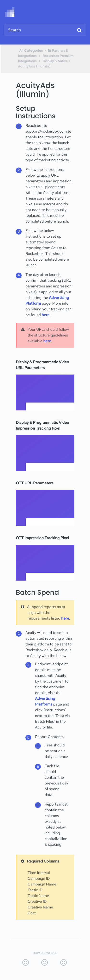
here (46, 315)
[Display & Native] (55, 61)
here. (66, 618)
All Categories (31, 50)
